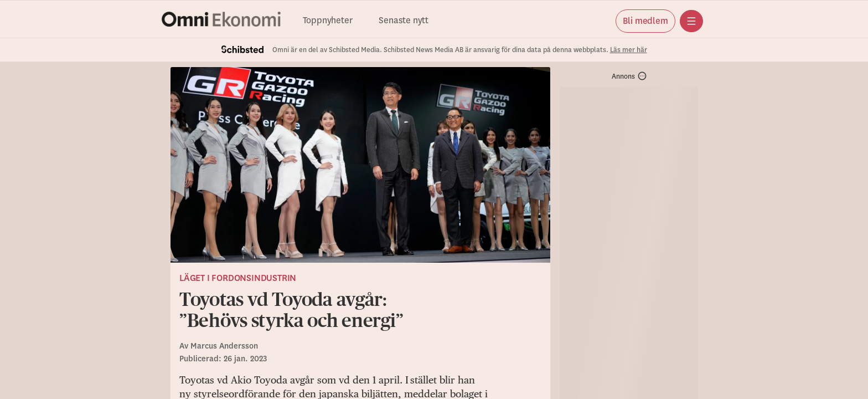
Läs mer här (629, 50)
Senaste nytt (404, 21)
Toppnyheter (328, 21)
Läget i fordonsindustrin (238, 278)
